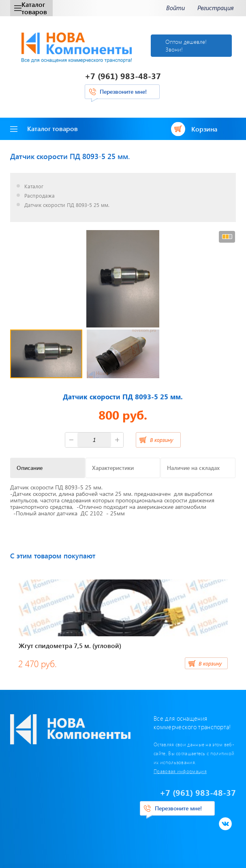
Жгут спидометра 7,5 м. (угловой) (70, 645)
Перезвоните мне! (123, 92)
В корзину (162, 440)
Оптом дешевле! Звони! (186, 45)
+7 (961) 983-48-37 (123, 76)
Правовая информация (180, 771)
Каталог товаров (31, 8)
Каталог (34, 186)
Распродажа (40, 196)
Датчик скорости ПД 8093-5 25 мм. (67, 205)
